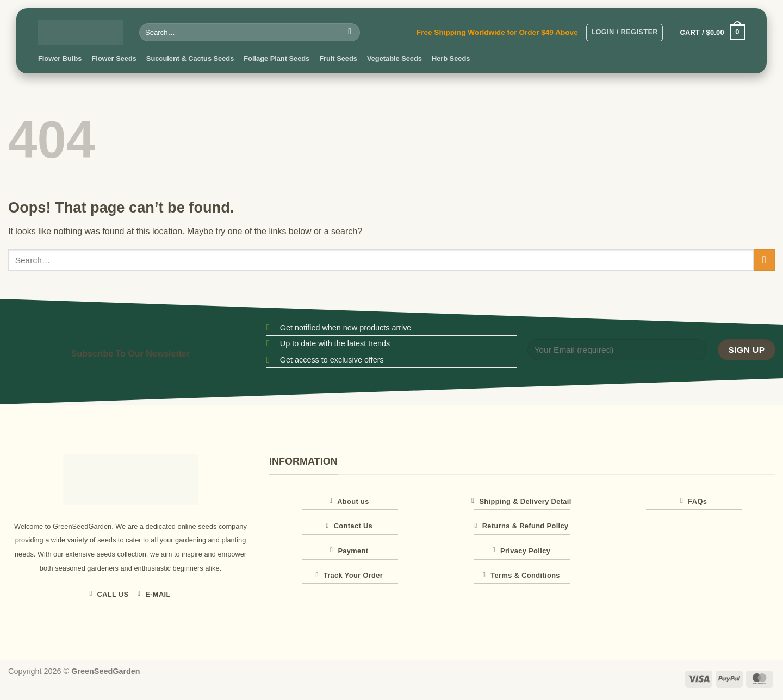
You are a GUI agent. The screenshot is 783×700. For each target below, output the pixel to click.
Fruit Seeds (338, 58)
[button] (624, 33)
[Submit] (350, 33)
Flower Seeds (114, 58)
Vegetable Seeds (394, 58)
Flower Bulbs (60, 58)
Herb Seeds (451, 58)
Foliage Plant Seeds (276, 58)
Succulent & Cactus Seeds (190, 58)
